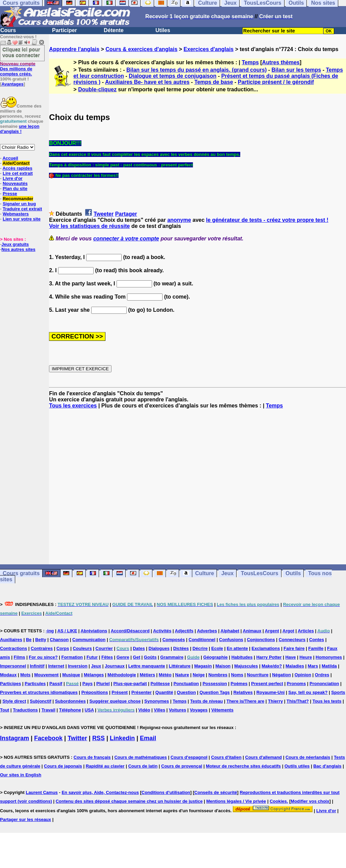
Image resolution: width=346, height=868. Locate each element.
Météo (165, 675)
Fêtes (107, 657)
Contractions (14, 648)
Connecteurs (292, 640)
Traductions (25, 710)
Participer (65, 30)
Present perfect (267, 684)
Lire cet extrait (18, 173)
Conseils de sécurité (216, 792)
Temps (250, 62)
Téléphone (70, 710)
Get (137, 657)
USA (89, 710)
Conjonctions (261, 640)
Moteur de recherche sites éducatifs (243, 766)
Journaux (115, 666)
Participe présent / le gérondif (276, 82)
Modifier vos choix (310, 801)
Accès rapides (17, 168)
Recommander (18, 199)
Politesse (160, 684)
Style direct (14, 701)
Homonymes (329, 657)
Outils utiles (297, 766)
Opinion (303, 675)
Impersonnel (13, 666)
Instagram (15, 738)
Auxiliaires (11, 640)
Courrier (104, 648)
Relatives (243, 692)
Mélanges (94, 675)
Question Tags (215, 692)
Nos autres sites (18, 249)
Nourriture (258, 675)
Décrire (200, 648)
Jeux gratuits (15, 244)
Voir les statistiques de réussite (89, 226)
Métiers (147, 675)
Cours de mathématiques (140, 757)
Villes (159, 710)
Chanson (59, 640)
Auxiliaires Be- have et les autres (147, 82)
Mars (313, 666)
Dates (139, 648)
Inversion (78, 666)
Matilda (329, 666)
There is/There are (245, 701)
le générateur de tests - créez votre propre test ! (267, 220)
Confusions (231, 640)
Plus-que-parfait (130, 684)
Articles (306, 631)
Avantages (12, 84)
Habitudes (242, 657)
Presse (10, 194)
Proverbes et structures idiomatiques (39, 692)
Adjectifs (184, 631)
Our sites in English (21, 775)
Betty (41, 640)
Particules (35, 684)
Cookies (278, 801)
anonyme (179, 220)
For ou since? (43, 657)
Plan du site (15, 189)
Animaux (252, 631)
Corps (63, 648)
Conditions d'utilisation (166, 792)
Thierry (275, 701)
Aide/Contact (16, 163)
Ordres (322, 675)
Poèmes (239, 684)
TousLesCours (260, 573)
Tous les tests (327, 701)
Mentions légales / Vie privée (236, 801)
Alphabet (230, 631)
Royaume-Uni (271, 692)
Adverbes (207, 631)
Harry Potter (269, 657)
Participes (10, 684)
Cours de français (92, 757)
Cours (8, 30)
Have (290, 657)
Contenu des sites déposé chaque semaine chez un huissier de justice (129, 801)
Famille (316, 648)
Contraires (42, 648)
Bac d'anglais (327, 766)
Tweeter (104, 214)
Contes (317, 640)
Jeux (227, 573)
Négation (281, 675)
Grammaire (172, 657)
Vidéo (144, 710)
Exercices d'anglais (208, 49)
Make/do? (272, 666)
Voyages (199, 710)
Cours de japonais (63, 766)
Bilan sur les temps (296, 70)
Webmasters (16, 214)
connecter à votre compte (126, 239)
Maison (223, 666)
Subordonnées (70, 701)
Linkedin (122, 738)
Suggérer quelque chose (115, 701)
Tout (5, 710)
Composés (174, 640)
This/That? (298, 701)
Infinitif (37, 666)
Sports (338, 692)
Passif (56, 684)
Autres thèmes (281, 62)
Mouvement (46, 675)
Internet (56, 666)
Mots (25, 675)
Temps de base (214, 82)
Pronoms (296, 684)
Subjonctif (41, 701)
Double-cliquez (97, 89)
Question (186, 692)
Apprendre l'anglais (74, 49)
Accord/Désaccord (130, 631)
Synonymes (157, 701)
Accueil (10, 158)
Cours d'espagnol (189, 757)
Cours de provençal (182, 766)
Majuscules (246, 666)
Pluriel (103, 684)
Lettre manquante (147, 666)
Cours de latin (143, 766)
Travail (48, 710)
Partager (126, 214)
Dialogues (159, 648)
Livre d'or (13, 178)
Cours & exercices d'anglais (141, 49)
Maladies (295, 666)
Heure (306, 657)
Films (20, 657)
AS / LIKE (67, 631)
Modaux (8, 675)
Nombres (218, 675)
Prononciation (324, 684)
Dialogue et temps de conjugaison (173, 76)
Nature (182, 675)
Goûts (150, 657)
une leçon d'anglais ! (20, 129)
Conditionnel (202, 640)
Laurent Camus (42, 792)
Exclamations (266, 648)
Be (29, 640)
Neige (199, 675)
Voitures (178, 710)
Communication (89, 640)
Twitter (77, 738)
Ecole (217, 648)
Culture (204, 573)
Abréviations (94, 631)
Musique (71, 675)
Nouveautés (15, 183)
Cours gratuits (21, 573)
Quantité (164, 692)
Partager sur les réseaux (26, 819)
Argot (288, 631)
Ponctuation (186, 684)
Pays (88, 684)
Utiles (163, 30)
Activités (162, 631)
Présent (120, 692)
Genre (123, 657)
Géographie (216, 657)
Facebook (48, 738)
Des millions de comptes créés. (18, 69)
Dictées (181, 648)
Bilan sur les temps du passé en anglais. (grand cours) (196, 70)
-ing (50, 631)
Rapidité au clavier (105, 766)
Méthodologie (122, 675)
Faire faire (294, 648)
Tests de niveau (207, 701)
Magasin (203, 666)
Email (148, 738)
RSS (98, 738)
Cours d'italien (226, 757)
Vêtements (222, 710)
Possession (215, 684)
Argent (272, 631)
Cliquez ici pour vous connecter (21, 52)
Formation (72, 657)
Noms (237, 675)
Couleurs (82, 648)
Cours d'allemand (264, 757)
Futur (92, 657)
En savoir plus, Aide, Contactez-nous (100, 792)
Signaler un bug (19, 204)
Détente (114, 30)
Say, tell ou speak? (308, 692)
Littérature (179, 666)
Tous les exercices (73, 406)
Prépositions (95, 692)
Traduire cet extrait (22, 209)
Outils (293, 573)
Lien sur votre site (22, 219)
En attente (237, 648)
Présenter (142, 692)
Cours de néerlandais (308, 757)
